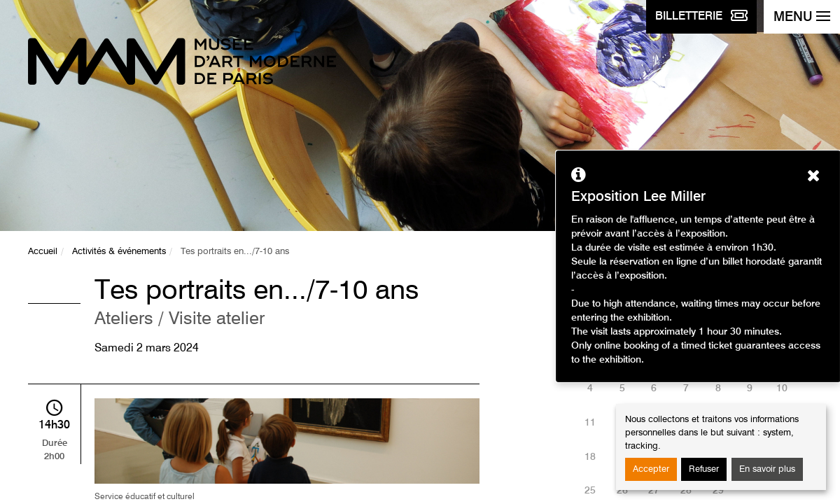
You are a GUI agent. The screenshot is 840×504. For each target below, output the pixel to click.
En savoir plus (767, 469)
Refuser (704, 469)
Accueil (43, 252)
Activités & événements (119, 252)
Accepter (651, 469)
